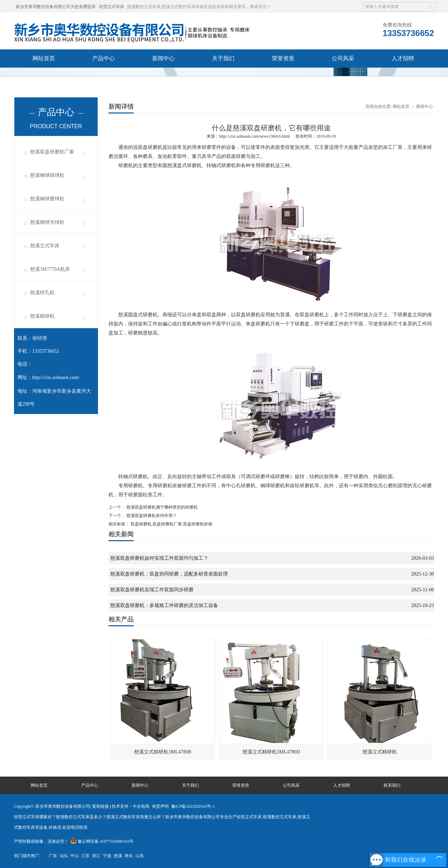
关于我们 (223, 58)
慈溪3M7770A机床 (50, 269)
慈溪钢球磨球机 (47, 199)
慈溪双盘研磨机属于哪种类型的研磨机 (162, 507)
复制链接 (100, 806)
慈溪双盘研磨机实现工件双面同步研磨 (152, 590)
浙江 (96, 856)
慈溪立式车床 (45, 246)
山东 (140, 856)
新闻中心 (163, 58)
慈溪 (118, 856)
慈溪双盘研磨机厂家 (52, 152)
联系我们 (44, 77)
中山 (75, 856)
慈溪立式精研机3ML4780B (163, 752)
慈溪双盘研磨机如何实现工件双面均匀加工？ (159, 558)
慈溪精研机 (42, 316)
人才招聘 (403, 58)
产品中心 (104, 58)
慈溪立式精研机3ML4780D (271, 752)
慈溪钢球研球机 (47, 175)
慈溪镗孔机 (42, 293)
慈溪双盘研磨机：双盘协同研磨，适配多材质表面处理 (169, 574)
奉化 (129, 856)
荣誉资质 (283, 58)
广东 (53, 856)
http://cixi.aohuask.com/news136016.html (254, 136)
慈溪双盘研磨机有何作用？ (151, 516)
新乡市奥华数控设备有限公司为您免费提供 (56, 7)
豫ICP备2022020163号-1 (193, 806)
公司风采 (343, 58)
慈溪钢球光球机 (47, 222)
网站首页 (44, 58)
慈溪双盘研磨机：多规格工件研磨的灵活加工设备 (164, 605)
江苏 (85, 856)
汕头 (64, 856)
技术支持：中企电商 (131, 806)
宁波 (107, 856)
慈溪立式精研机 (380, 752)
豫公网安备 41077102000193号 (102, 841)
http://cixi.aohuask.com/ (56, 377)
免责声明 (160, 806)
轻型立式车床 (112, 7)
